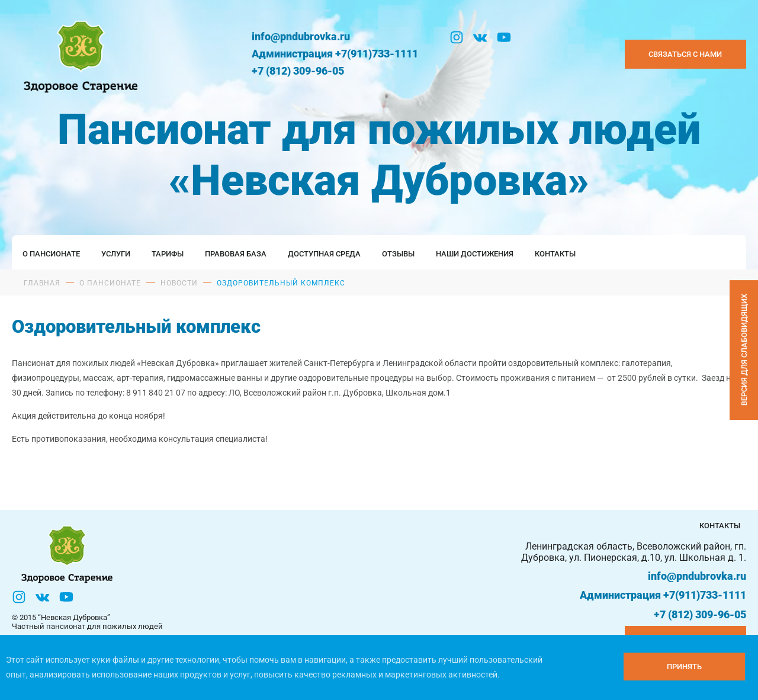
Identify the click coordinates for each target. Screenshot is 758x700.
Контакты (555, 254)
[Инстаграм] (457, 37)
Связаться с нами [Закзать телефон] (685, 54)
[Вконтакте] (480, 37)
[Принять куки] (684, 667)
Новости (179, 283)
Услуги (116, 254)
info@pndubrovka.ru (301, 36)
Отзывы (398, 254)
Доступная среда (324, 254)
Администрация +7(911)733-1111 (335, 54)
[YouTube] (504, 37)
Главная (42, 283)
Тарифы (168, 254)
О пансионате (51, 254)
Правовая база (236, 254)
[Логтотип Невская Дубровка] (78, 54)
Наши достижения (475, 254)
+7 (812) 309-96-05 (298, 71)
